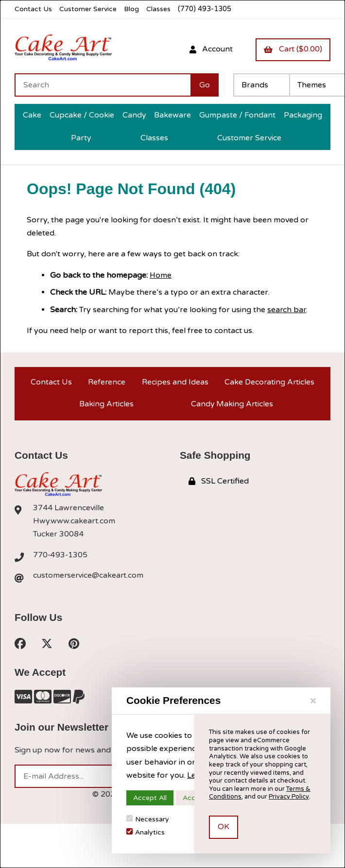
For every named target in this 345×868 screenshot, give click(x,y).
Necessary (148, 819)
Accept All (150, 798)
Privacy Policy (289, 797)
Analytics (146, 832)
